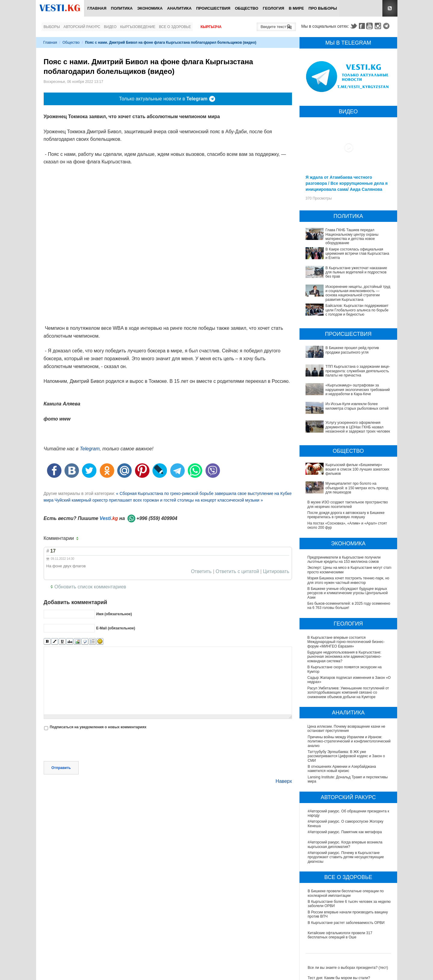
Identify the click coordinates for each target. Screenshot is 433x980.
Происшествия (213, 8)
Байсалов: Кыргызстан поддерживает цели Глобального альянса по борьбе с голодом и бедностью (357, 310)
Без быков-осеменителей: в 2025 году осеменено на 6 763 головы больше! (349, 606)
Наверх (284, 781)
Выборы (52, 27)
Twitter (353, 26)
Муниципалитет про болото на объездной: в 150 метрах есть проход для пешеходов (357, 488)
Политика (122, 8)
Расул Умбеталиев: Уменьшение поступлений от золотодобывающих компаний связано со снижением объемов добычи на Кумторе (348, 693)
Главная (97, 8)
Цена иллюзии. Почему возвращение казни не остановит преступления (347, 729)
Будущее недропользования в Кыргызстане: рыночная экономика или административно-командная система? (345, 657)
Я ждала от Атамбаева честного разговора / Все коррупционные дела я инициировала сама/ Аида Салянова (347, 183)
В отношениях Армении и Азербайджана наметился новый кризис (342, 769)
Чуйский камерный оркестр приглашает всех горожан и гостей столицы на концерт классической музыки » (159, 500)
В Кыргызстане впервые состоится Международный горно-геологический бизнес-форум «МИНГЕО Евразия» (346, 642)
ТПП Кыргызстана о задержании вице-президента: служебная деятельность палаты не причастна (358, 371)
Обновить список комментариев (90, 587)
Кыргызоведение (138, 27)
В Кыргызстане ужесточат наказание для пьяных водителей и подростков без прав (356, 272)
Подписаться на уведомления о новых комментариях (98, 727)
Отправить (61, 768)
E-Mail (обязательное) (116, 628)
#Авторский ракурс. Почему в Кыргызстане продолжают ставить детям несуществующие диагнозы (346, 857)
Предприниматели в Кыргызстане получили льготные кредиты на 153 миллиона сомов (344, 559)
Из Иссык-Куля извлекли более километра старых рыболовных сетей (357, 406)
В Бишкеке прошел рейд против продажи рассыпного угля (352, 350)
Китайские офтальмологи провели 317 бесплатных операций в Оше (340, 935)
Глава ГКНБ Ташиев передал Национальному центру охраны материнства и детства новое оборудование (352, 236)
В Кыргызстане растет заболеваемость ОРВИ (346, 923)
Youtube (370, 26)
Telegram (387, 26)
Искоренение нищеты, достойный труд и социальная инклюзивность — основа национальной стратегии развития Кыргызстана (358, 293)
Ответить (201, 572)
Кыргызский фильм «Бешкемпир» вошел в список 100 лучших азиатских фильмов (357, 469)
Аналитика (179, 8)
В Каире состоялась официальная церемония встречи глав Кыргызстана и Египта (357, 254)
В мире (296, 8)
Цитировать (276, 572)
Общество (246, 8)
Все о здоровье (175, 27)
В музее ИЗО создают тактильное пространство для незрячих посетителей (348, 504)
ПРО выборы (323, 8)
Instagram (379, 26)
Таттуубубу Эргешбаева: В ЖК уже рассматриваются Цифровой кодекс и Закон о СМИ (346, 756)
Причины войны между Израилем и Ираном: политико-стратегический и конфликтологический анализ (349, 741)
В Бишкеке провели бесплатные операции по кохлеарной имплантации (346, 893)
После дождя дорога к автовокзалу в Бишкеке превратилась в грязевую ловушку (346, 515)
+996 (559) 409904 (157, 518)
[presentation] (89, 746)
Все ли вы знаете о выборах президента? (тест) (348, 968)
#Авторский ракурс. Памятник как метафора (345, 832)
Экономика (150, 8)
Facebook (362, 26)
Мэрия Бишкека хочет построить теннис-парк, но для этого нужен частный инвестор (349, 580)
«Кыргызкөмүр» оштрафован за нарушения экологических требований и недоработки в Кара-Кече (358, 390)
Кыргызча (211, 27)
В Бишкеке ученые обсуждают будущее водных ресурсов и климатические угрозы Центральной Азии (348, 593)
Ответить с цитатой (237, 572)
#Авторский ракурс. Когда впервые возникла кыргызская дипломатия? (345, 844)
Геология (273, 8)
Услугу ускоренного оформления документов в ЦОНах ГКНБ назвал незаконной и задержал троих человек (358, 427)
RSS (390, 8)
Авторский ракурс (82, 27)
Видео (110, 27)
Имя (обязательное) (114, 614)
